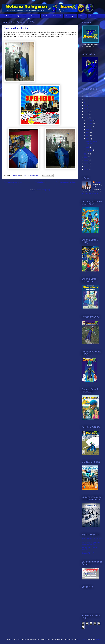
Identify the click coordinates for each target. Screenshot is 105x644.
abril (88, 147)
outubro (89, 126)
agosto (89, 129)
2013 (86, 160)
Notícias (9, 16)
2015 (86, 154)
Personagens (71, 16)
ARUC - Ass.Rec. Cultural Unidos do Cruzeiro (91, 543)
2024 (86, 96)
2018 (86, 112)
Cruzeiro (93, 16)
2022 (86, 99)
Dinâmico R (57, 16)
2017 (86, 115)
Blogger (98, 639)
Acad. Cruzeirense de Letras (92, 539)
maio (88, 139)
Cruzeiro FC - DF (88, 553)
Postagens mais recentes (14, 182)
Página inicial (40, 182)
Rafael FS (99, 182)
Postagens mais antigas (66, 182)
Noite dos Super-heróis (16, 28)
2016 (86, 118)
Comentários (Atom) (43, 190)
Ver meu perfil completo (90, 194)
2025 (86, 93)
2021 (86, 102)
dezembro (90, 120)
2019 (86, 108)
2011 (86, 166)
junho (88, 136)
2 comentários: (34, 175)
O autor (46, 16)
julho (88, 133)
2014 (86, 157)
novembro (90, 123)
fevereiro (89, 150)
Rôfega (83, 16)
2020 (86, 105)
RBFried (82, 639)
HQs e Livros (21, 16)
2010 (86, 169)
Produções (34, 16)
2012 (86, 163)
